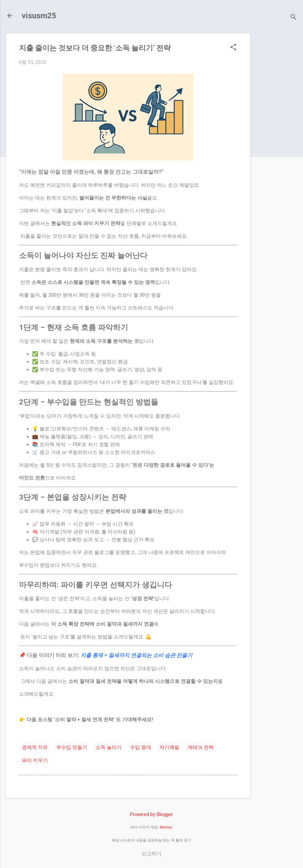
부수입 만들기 (72, 747)
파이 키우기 (35, 760)
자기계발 (169, 747)
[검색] (294, 18)
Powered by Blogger (151, 814)
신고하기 (152, 854)
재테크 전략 (201, 747)
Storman (166, 827)
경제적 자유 (35, 747)
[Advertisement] (279, 131)
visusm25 (39, 16)
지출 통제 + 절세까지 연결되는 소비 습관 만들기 (136, 655)
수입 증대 (141, 747)
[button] (233, 48)
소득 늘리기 (109, 747)
